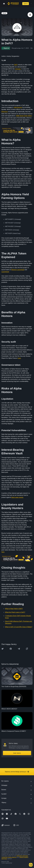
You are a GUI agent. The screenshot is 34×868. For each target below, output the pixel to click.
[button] (31, 4)
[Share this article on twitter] (3, 649)
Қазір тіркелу (17, 753)
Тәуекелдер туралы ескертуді (9, 857)
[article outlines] (30, 15)
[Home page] (13, 4)
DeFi (16, 65)
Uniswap (18, 69)
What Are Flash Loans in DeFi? (15, 612)
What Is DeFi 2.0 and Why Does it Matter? (19, 627)
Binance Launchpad (18, 270)
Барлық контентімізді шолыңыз (17, 772)
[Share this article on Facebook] (11, 649)
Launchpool (5, 272)
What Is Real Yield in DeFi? (14, 609)
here (19, 358)
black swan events (17, 497)
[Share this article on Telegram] (19, 649)
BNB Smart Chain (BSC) (24, 116)
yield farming (18, 107)
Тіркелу (26, 4)
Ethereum (5, 112)
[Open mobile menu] (31, 4)
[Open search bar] (20, 4)
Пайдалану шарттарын (22, 856)
